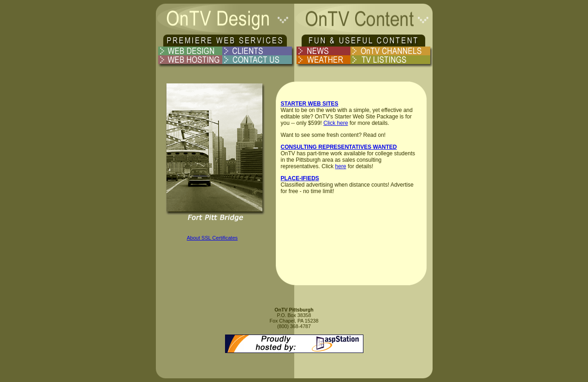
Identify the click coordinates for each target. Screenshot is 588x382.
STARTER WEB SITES (310, 104)
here (341, 166)
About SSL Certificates (212, 238)
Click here (336, 123)
